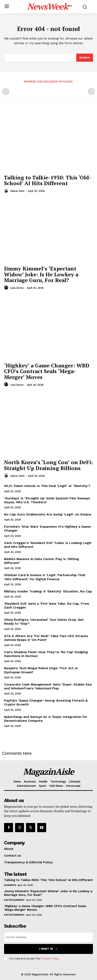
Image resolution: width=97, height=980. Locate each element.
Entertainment (14, 900)
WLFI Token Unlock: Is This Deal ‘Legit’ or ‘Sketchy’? (47, 486)
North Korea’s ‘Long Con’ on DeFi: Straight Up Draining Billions (48, 465)
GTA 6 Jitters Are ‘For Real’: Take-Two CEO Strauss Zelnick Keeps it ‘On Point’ (46, 638)
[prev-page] (6, 91)
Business (10, 885)
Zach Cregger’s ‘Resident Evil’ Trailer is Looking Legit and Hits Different (48, 545)
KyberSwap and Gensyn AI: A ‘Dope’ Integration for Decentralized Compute (46, 719)
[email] (48, 937)
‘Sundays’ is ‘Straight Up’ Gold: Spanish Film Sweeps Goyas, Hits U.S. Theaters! (47, 500)
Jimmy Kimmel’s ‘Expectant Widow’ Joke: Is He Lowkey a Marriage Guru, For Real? (41, 274)
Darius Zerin (17, 191)
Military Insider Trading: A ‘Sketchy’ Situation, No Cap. (48, 591)
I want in (48, 949)
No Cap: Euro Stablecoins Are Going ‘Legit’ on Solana (48, 514)
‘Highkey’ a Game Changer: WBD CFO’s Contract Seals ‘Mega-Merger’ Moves (47, 371)
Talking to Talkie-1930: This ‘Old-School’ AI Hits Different (48, 180)
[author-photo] (7, 191)
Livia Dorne (17, 288)
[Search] (85, 58)
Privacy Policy (50, 959)
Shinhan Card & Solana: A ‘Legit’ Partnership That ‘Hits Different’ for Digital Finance (45, 577)
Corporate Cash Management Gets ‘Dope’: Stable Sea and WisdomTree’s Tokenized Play (48, 686)
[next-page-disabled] (91, 91)
